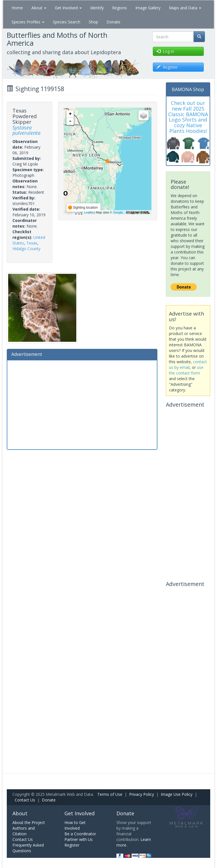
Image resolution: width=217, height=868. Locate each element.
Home (17, 8)
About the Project (29, 822)
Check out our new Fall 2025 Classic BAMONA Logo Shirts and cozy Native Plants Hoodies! (188, 117)
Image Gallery (148, 8)
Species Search (67, 22)
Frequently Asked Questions (28, 848)
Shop (93, 22)
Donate (113, 22)
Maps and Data (185, 8)
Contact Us (25, 800)
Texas (32, 243)
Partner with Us (79, 839)
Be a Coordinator (80, 834)
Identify (97, 8)
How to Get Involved (75, 825)
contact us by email (188, 364)
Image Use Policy (177, 794)
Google (118, 212)
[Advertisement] (82, 404)
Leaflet (89, 212)
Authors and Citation (24, 831)
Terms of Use (110, 794)
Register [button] (167, 67)
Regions (120, 8)
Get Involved (68, 8)
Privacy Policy (142, 794)
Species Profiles (28, 22)
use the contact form (186, 370)
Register (72, 845)
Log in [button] (165, 51)
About (39, 8)
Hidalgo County (26, 249)
